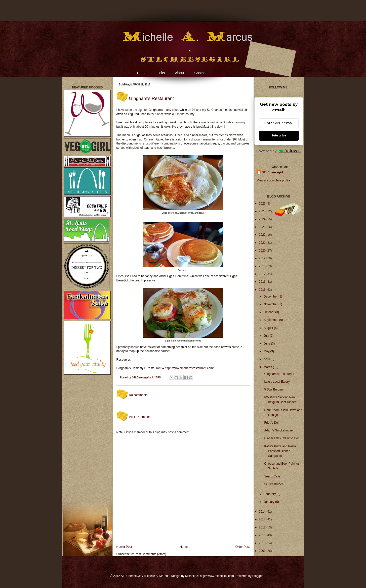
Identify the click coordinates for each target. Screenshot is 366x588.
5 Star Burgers (274, 389)
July (267, 336)
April (267, 359)
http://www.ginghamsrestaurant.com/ (189, 368)
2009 (263, 551)
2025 (263, 211)
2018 (263, 266)
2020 (263, 251)
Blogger (257, 576)
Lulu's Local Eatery (277, 382)
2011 (263, 535)
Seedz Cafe (272, 476)
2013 (263, 519)
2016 (263, 282)
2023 (263, 227)
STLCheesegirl (141, 378)
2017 (263, 274)
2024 (263, 219)
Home (141, 73)
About (179, 73)
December (271, 297)
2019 (263, 258)
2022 (263, 235)
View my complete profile (274, 180)
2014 (263, 512)
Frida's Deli (272, 423)
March (268, 367)
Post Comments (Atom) (151, 554)
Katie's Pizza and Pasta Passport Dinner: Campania (280, 451)
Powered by (279, 151)
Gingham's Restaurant (279, 374)
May (267, 351)
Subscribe (279, 136)
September (271, 320)
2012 (263, 527)
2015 (263, 290)
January (269, 502)
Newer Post (124, 547)
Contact (200, 73)
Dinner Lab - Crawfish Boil (282, 438)
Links (161, 73)
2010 (263, 543)
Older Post (243, 547)
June (267, 344)
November (271, 304)
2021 (263, 243)
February (270, 494)
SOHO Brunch (274, 484)
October (269, 312)
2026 (263, 204)
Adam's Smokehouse (278, 430)
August (269, 328)
